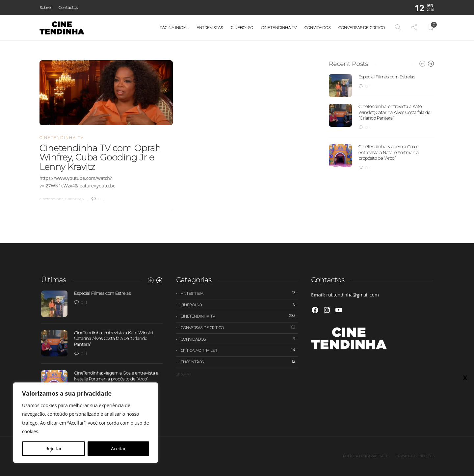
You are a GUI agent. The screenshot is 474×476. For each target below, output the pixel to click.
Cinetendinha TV (279, 28)
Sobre (45, 7)
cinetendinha (52, 199)
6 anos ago (74, 199)
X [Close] (465, 378)
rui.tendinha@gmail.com (353, 295)
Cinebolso (242, 28)
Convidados (317, 28)
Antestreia (239, 293)
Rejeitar (54, 448)
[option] (382, 123)
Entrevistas (210, 28)
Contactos (68, 7)
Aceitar (118, 448)
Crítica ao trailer (239, 350)
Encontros (239, 362)
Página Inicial (174, 28)
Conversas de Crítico (362, 28)
